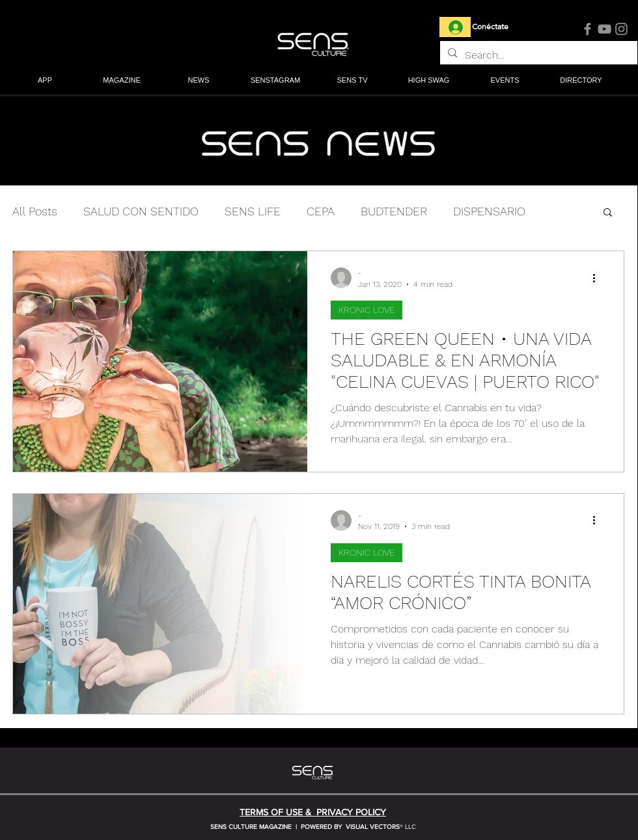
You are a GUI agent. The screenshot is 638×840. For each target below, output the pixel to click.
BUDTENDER (394, 211)
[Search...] (537, 55)
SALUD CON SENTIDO (141, 211)
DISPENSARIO (489, 211)
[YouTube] (604, 29)
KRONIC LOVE (367, 310)
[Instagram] (621, 29)
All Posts (35, 211)
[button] (122, 81)
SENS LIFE (253, 211)
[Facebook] (588, 29)
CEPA (321, 211)
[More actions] (598, 278)
